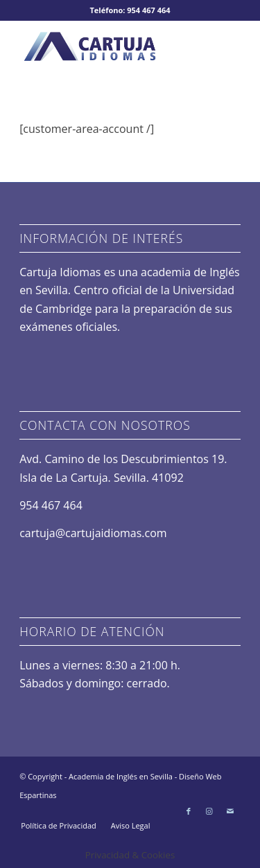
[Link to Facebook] (189, 811)
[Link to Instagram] (209, 811)
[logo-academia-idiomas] (108, 48)
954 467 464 (51, 505)
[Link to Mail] (230, 811)
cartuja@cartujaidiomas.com (93, 533)
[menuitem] (59, 826)
